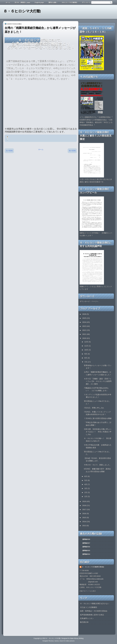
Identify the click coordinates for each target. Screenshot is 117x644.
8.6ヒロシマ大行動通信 (70, 3)
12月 (86, 342)
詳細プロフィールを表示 (88, 591)
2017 (84, 510)
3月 (86, 488)
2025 (84, 318)
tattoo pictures (70, 641)
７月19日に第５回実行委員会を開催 (98, 418)
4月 (86, 484)
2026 (84, 314)
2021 (84, 334)
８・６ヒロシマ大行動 (22, 11)
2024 (84, 322)
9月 (86, 354)
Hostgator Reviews (48, 641)
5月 (86, 480)
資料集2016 (86, 547)
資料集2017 (86, 543)
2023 (84, 326)
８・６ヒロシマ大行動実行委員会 (93, 567)
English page (39, 3)
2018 (84, 506)
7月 (86, 362)
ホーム (8, 3)
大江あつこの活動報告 (89, 607)
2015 (84, 518)
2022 (84, 330)
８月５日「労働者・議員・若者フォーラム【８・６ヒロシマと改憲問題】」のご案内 (98, 381)
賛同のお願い (53, 3)
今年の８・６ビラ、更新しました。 (98, 465)
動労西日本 (84, 622)
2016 (84, 514)
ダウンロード (86, 3)
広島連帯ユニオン (87, 618)
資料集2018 (86, 539)
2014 (84, 522)
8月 (86, 358)
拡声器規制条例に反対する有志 (92, 615)
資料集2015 (86, 551)
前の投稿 (72, 151)
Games (57, 641)
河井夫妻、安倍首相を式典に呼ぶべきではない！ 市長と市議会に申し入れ (98, 432)
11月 (86, 346)
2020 (84, 338)
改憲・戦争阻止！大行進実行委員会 (94, 611)
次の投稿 (9, 151)
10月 (86, 350)
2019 (84, 502)
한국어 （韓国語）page (22, 3)
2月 (86, 492)
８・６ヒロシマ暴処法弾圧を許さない (95, 604)
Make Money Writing (77, 638)
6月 (86, 476)
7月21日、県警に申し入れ (94, 408)
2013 (84, 526)
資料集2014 (86, 554)
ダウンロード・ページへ (89, 301)
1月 (86, 497)
